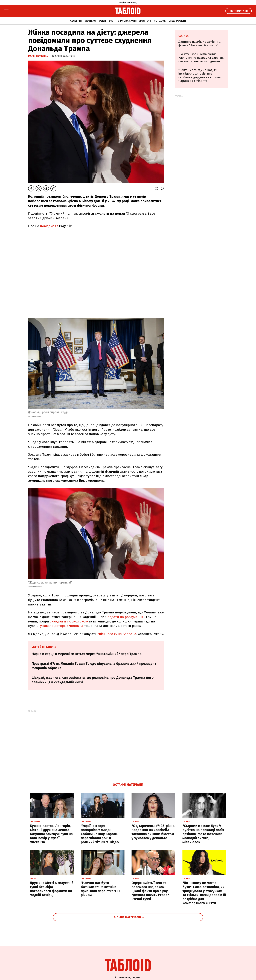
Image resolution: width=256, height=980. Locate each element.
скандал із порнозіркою (69, 621)
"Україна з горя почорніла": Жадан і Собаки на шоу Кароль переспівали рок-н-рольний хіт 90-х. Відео (100, 834)
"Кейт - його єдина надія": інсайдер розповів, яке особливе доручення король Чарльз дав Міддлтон (199, 75)
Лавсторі (145, 21)
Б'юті (112, 21)
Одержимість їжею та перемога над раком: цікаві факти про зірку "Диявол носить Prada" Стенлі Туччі (150, 891)
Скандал (90, 21)
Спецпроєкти (177, 21)
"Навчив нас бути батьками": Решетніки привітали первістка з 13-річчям (101, 889)
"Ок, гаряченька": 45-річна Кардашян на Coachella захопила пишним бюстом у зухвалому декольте (153, 832)
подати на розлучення (126, 617)
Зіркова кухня (127, 21)
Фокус (184, 36)
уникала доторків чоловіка (62, 626)
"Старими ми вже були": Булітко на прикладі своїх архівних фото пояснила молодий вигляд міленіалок (203, 834)
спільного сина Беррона (117, 634)
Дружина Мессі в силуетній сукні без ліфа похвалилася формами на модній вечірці (52, 889)
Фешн (102, 21)
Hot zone (160, 21)
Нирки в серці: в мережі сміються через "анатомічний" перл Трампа (87, 654)
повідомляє (49, 226)
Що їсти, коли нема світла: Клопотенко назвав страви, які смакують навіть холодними (201, 58)
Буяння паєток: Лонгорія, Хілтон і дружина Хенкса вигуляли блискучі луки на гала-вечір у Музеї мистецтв (51, 834)
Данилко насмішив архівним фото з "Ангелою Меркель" (200, 43)
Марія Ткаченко (39, 56)
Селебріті (76, 21)
